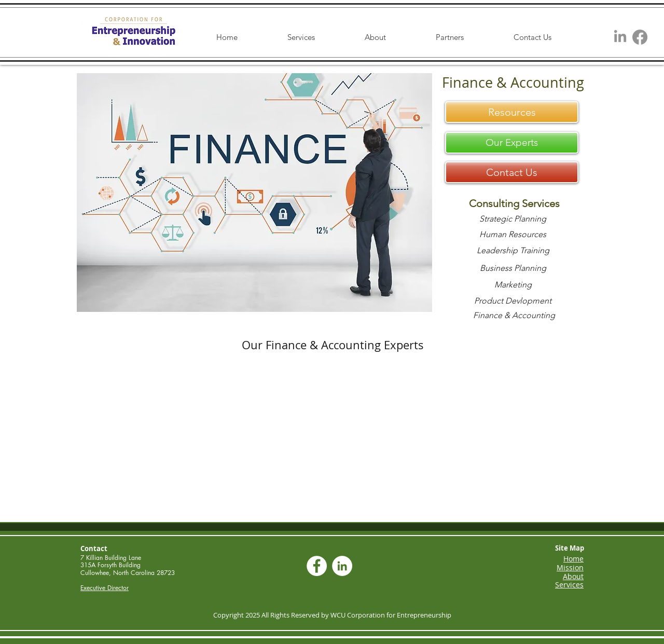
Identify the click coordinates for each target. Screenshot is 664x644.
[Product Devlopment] (513, 301)
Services (569, 585)
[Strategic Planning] (513, 219)
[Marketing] (513, 285)
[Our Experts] (512, 143)
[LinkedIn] (620, 37)
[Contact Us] (512, 172)
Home (573, 559)
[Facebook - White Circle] (317, 566)
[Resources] (512, 112)
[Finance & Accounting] (514, 316)
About (573, 576)
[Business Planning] (513, 268)
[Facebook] (640, 37)
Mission (570, 567)
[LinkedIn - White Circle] (342, 566)
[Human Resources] (513, 235)
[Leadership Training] (513, 251)
